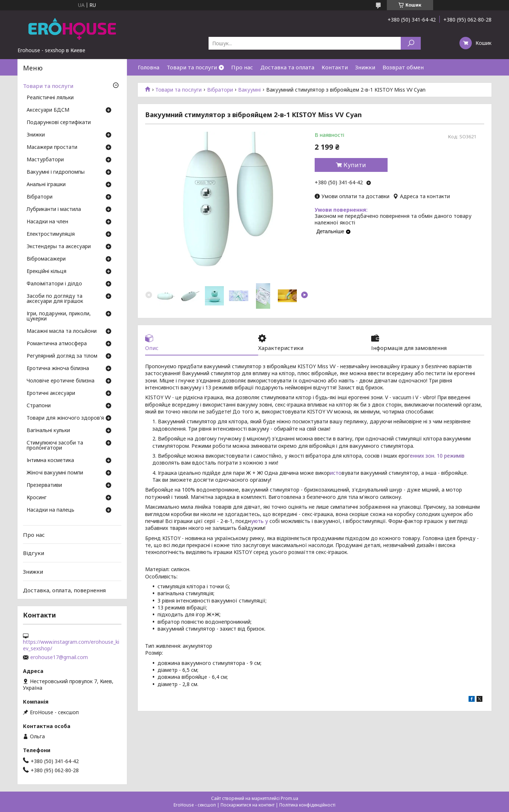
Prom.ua (290, 798)
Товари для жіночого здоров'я (65, 418)
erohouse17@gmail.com (59, 657)
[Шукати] (411, 43)
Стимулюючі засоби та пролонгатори (55, 446)
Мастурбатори (45, 160)
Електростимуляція (51, 234)
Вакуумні (249, 90)
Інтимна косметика (50, 461)
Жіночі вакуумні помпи (55, 473)
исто (336, 473)
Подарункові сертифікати (59, 123)
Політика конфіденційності (307, 805)
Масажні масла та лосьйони (62, 331)
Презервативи (44, 485)
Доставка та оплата (287, 67)
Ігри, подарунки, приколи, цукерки (59, 316)
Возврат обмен (403, 67)
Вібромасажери (46, 259)
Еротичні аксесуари (51, 393)
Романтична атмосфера (57, 344)
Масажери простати (52, 147)
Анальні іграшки (46, 185)
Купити (355, 165)
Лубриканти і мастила (54, 209)
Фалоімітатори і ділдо (54, 284)
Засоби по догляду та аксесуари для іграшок (55, 299)
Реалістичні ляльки (50, 98)
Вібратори (220, 90)
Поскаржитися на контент (248, 805)
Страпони (39, 406)
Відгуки (34, 553)
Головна (149, 67)
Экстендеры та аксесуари (59, 247)
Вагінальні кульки (48, 431)
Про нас (242, 67)
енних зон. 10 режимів (437, 456)
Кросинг (37, 498)
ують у (259, 521)
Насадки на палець (50, 510)
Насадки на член (47, 222)
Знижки (365, 67)
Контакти (335, 67)
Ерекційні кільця (46, 272)
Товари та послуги (192, 67)
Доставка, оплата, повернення (64, 590)
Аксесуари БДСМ (48, 110)
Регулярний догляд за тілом (62, 356)
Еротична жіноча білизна (58, 369)
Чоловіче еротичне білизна (61, 381)
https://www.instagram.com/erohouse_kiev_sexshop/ (71, 645)
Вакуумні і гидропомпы (56, 172)
